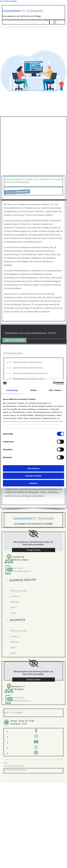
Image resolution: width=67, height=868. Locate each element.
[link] (33, 534)
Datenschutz (19, 766)
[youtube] (36, 742)
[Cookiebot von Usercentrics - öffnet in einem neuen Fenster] (53, 383)
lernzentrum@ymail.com (21, 571)
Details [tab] (33, 390)
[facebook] (36, 731)
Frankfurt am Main (19, 591)
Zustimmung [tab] (12, 390)
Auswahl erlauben (33, 476)
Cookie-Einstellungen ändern (15, 770)
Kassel (13, 613)
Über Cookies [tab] (55, 390)
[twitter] (36, 747)
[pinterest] (36, 753)
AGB (5, 763)
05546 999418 (17, 568)
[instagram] (36, 736)
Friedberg (15, 596)
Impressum (8, 766)
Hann (13, 607)
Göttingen (15, 602)
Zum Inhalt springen (8, 1)
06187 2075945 (18, 698)
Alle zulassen (33, 468)
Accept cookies (33, 550)
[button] (14, 340)
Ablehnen (33, 483)
